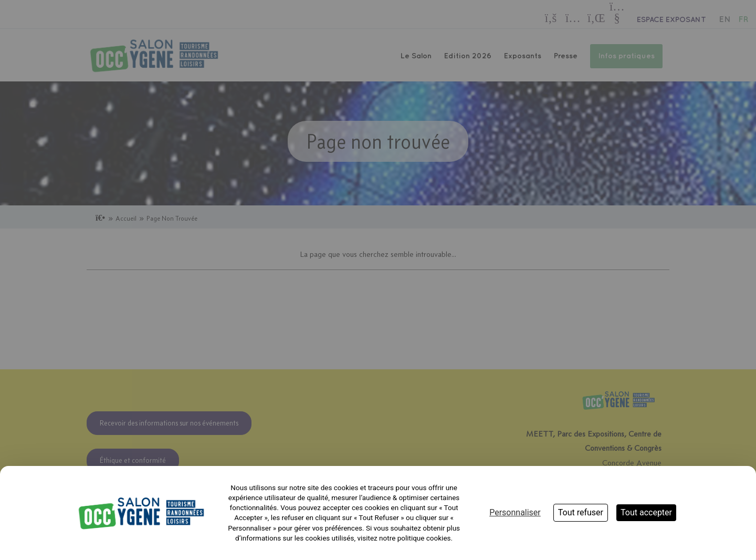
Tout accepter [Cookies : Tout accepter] (646, 512)
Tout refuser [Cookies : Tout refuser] (581, 512)
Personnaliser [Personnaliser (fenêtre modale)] (515, 512)
